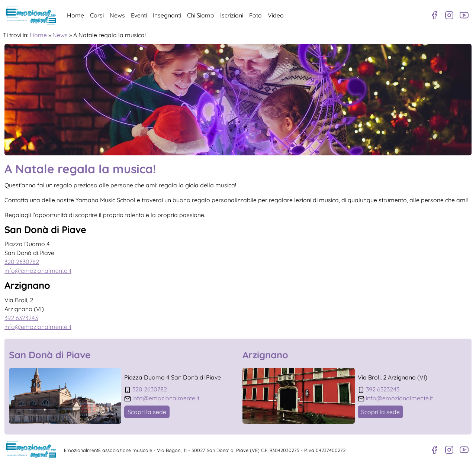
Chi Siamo (201, 15)
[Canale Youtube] (464, 15)
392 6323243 (21, 318)
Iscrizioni (232, 15)
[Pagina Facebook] (434, 15)
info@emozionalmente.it (38, 271)
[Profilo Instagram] (449, 15)
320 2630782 (22, 262)
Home (75, 15)
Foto (255, 15)
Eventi (139, 15)
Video (276, 15)
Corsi (97, 15)
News (117, 15)
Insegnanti (167, 15)
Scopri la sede (147, 412)
